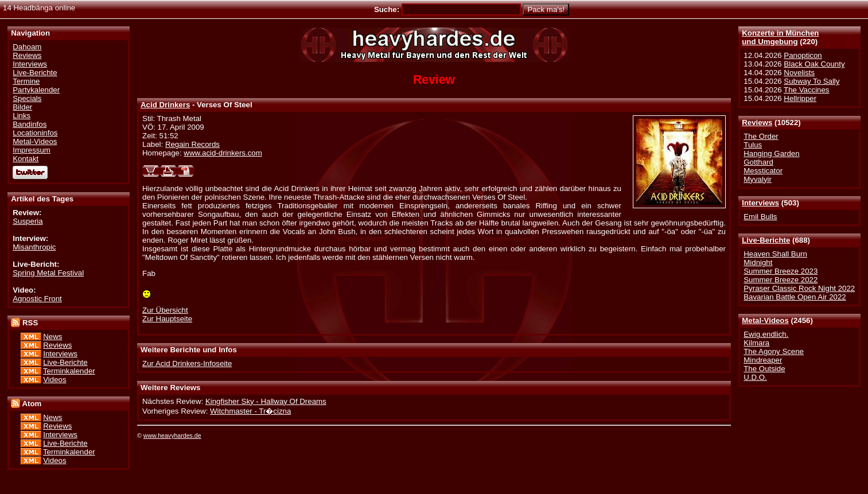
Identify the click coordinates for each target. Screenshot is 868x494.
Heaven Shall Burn (775, 254)
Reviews (757, 122)
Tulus (753, 145)
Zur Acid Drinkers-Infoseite (187, 363)
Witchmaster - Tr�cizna (250, 411)
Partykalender (36, 90)
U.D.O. (755, 377)
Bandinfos (30, 124)
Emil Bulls (760, 217)
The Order (761, 136)
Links (22, 116)
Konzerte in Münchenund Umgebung (780, 37)
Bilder (22, 107)
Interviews (760, 203)
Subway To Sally (811, 81)
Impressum (32, 150)
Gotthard (758, 162)
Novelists (799, 73)
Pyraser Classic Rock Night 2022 (799, 288)
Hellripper (800, 98)
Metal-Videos (765, 320)
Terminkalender (69, 371)
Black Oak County (814, 64)
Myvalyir (758, 179)
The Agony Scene (774, 351)
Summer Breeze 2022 (781, 280)
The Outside (764, 369)
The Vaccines (806, 90)
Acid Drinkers (165, 105)
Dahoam (27, 47)
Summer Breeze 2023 (781, 271)
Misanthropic (34, 247)
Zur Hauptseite (167, 319)
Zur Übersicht (165, 310)
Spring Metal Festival (48, 273)
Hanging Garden (771, 153)
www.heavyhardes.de (172, 435)
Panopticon (803, 55)
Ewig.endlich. (766, 334)
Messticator (763, 171)
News (52, 337)
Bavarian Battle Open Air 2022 (795, 297)
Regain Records (192, 144)
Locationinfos (35, 133)
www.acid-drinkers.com (223, 153)
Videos (55, 380)
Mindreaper (763, 360)
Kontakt (26, 159)
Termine (26, 81)
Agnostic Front (37, 299)
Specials (27, 98)
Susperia (28, 221)
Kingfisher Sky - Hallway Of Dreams (266, 401)
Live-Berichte (766, 240)
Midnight (758, 262)
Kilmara (756, 343)
